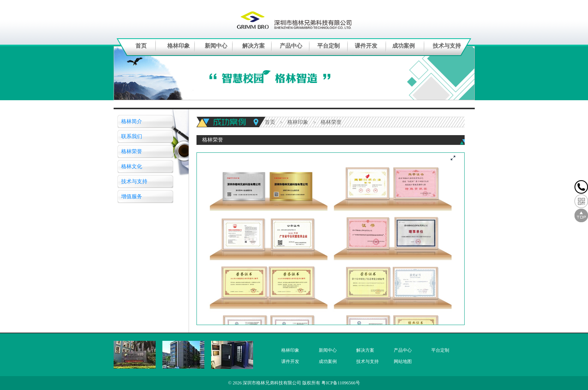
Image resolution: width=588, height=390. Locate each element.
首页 (141, 46)
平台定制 (328, 46)
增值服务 (132, 197)
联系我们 (132, 136)
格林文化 (132, 166)
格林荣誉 (132, 151)
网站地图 (403, 361)
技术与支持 (447, 46)
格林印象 (178, 46)
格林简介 (132, 121)
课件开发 (366, 46)
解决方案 (253, 46)
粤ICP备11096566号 (340, 383)
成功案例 (403, 46)
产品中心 (291, 46)
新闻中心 (216, 46)
